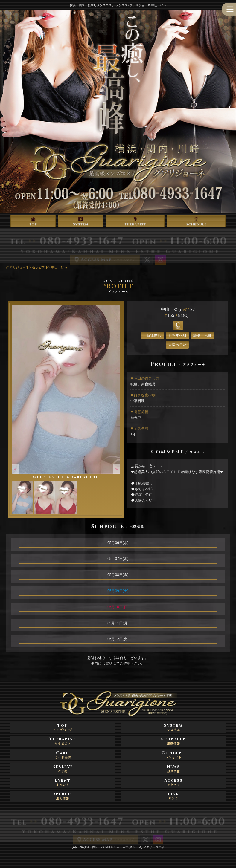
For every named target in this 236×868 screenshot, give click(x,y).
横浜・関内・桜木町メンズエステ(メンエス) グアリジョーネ (124, 847)
